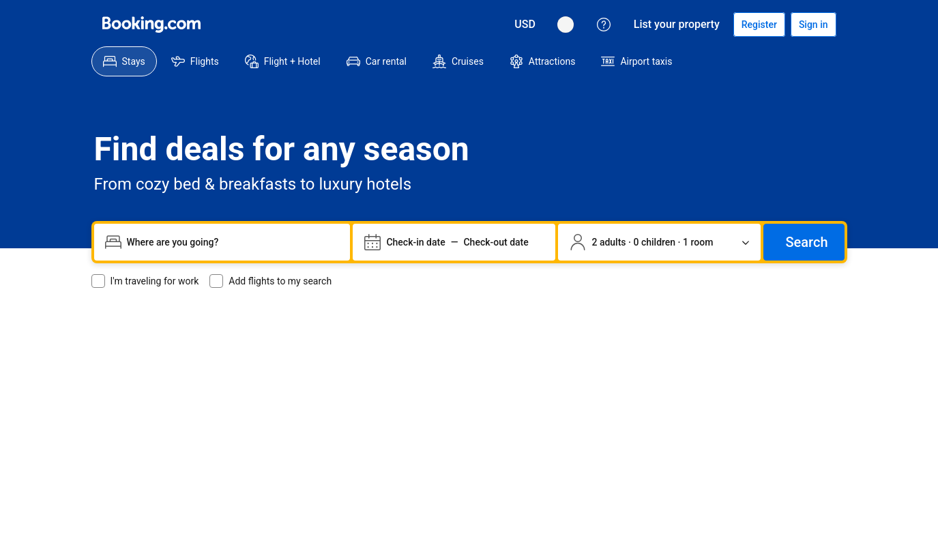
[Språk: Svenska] (108, 464)
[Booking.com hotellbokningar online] (151, 25)
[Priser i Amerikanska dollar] (151, 464)
